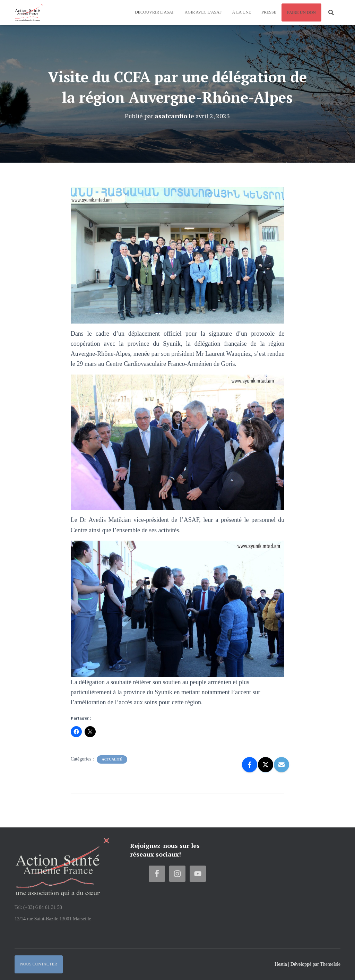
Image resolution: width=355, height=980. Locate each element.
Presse (269, 12)
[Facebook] (250, 765)
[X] (266, 765)
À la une (242, 12)
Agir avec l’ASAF (203, 12)
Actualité (112, 759)
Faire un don (301, 12)
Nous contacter (39, 964)
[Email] (282, 765)
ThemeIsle (330, 964)
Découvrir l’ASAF (155, 12)
